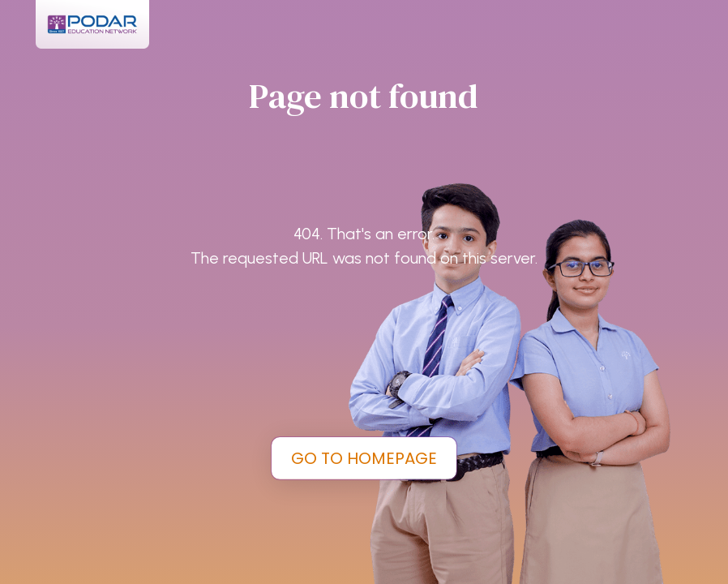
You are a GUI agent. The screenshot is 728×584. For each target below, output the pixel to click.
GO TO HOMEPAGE (364, 458)
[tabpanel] (364, 292)
